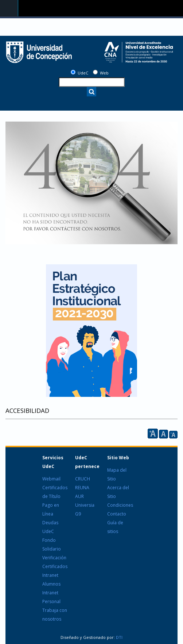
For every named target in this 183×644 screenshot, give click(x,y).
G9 (78, 514)
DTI (119, 637)
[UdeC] (73, 72)
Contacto (117, 514)
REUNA (82, 488)
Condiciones (120, 505)
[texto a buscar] (92, 82)
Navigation (9, 8)
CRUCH (83, 479)
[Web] (95, 72)
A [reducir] (173, 435)
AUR (79, 496)
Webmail (51, 479)
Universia (85, 505)
